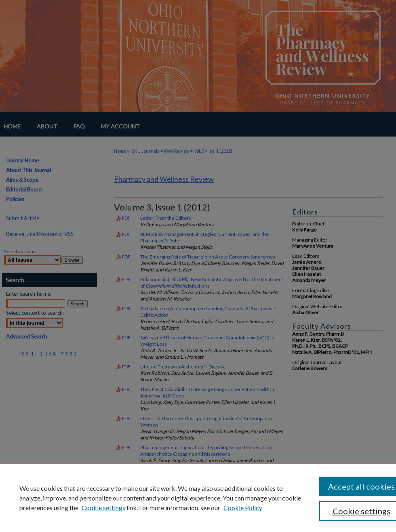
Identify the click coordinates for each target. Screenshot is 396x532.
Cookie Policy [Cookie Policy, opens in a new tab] (243, 508)
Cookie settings (103, 508)
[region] (198, 498)
